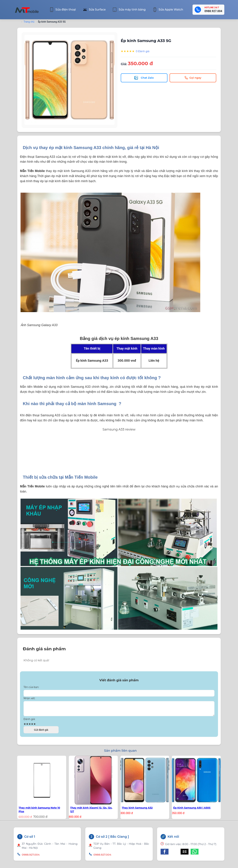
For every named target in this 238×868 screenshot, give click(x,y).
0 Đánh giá (143, 51)
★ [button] (25, 726)
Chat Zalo (144, 78)
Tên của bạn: (31, 687)
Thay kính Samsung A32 (137, 810)
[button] (165, 854)
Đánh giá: (29, 721)
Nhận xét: (29, 698)
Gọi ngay (193, 78)
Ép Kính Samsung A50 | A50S (192, 810)
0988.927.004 (213, 11)
